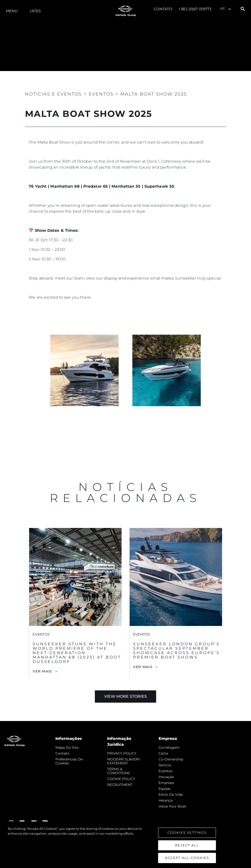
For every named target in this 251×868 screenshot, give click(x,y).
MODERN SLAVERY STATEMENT (124, 761)
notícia (165, 765)
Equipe (164, 789)
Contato (163, 9)
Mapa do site (67, 747)
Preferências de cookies (69, 761)
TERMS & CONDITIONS (119, 771)
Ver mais (42, 671)
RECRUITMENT (120, 785)
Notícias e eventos (53, 94)
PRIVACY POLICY (122, 753)
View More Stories (125, 696)
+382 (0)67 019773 (195, 9)
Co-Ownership (171, 759)
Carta (163, 753)
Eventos (165, 771)
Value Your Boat (172, 806)
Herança (166, 800)
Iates (35, 11)
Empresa (166, 783)
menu (12, 11)
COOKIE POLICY (121, 779)
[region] (125, 845)
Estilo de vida (171, 795)
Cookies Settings (187, 832)
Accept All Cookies (187, 858)
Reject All (187, 845)
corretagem (169, 747)
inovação (166, 777)
